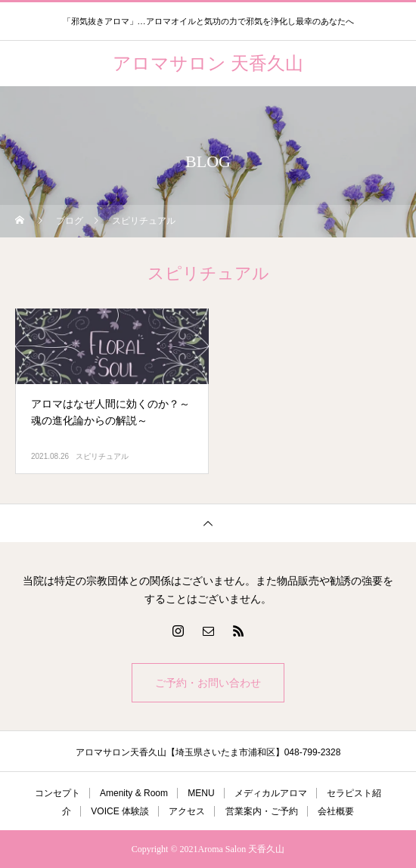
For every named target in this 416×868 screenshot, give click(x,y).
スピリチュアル (102, 456)
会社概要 (336, 811)
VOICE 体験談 (120, 811)
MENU (201, 793)
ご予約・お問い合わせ (208, 683)
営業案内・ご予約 (262, 811)
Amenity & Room (134, 793)
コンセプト (57, 793)
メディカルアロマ (271, 793)
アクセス (187, 811)
